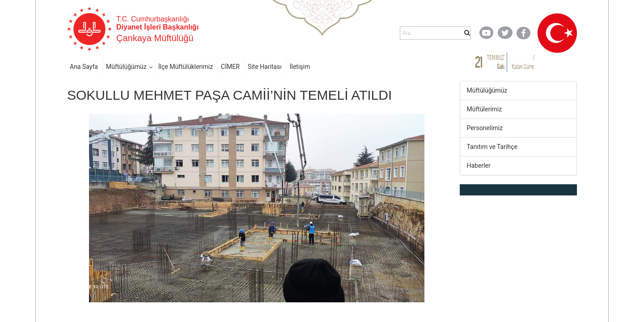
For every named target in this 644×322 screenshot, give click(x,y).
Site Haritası (265, 67)
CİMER (230, 67)
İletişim (300, 67)
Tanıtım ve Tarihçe (492, 147)
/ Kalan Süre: (523, 62)
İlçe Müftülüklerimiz (186, 67)
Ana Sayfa (84, 67)
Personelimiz (485, 128)
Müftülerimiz (485, 109)
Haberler (479, 165)
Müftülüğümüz (126, 67)
